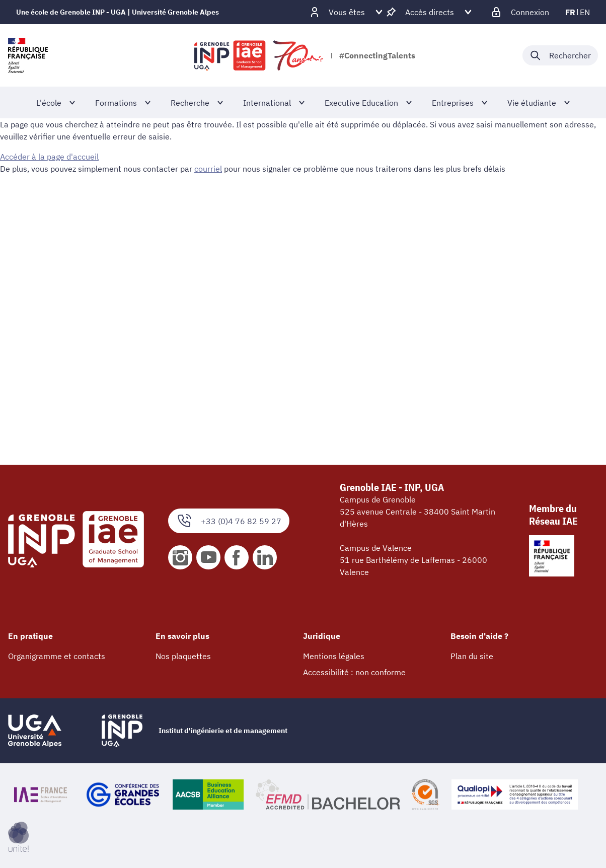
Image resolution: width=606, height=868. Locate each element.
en (585, 12)
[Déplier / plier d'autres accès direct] (430, 12)
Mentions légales (334, 656)
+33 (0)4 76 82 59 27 (229, 521)
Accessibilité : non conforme (354, 672)
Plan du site (472, 656)
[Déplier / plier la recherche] (560, 55)
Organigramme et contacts (57, 656)
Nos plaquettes (183, 656)
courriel (208, 169)
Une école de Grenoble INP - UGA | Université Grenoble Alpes (118, 12)
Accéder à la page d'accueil (49, 157)
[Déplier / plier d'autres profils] (347, 12)
